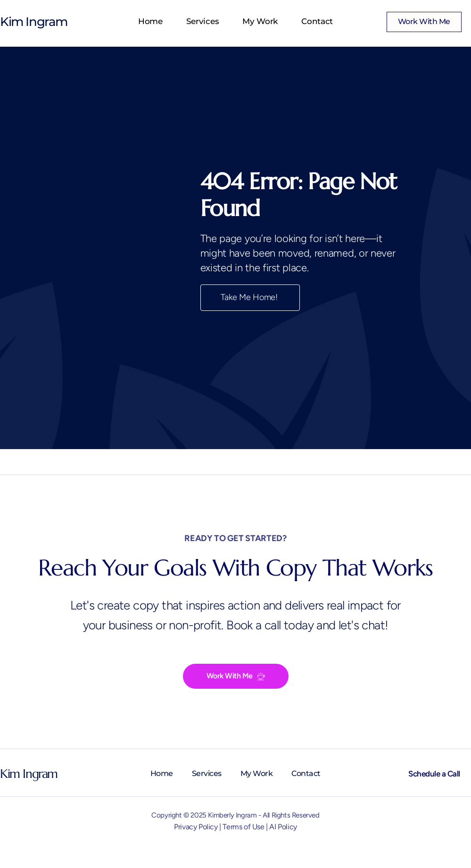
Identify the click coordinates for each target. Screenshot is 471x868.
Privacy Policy (196, 827)
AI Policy (283, 827)
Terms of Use (243, 827)
